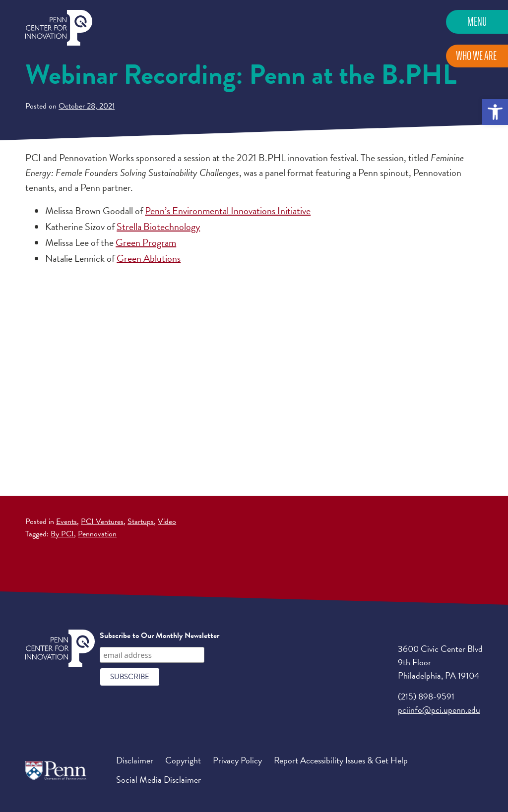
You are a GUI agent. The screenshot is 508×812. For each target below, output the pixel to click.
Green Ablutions (149, 258)
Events (66, 522)
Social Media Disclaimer (159, 780)
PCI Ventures (102, 522)
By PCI (62, 534)
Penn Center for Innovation (59, 28)
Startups (141, 522)
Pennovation (97, 534)
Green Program (146, 242)
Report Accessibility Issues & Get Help (341, 760)
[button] (495, 112)
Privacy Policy (237, 760)
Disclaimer (135, 760)
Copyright (183, 760)
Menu (477, 22)
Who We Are (476, 56)
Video (167, 522)
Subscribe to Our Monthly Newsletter (159, 636)
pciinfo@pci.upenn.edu (439, 710)
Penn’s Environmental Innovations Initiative (228, 211)
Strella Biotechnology (158, 227)
